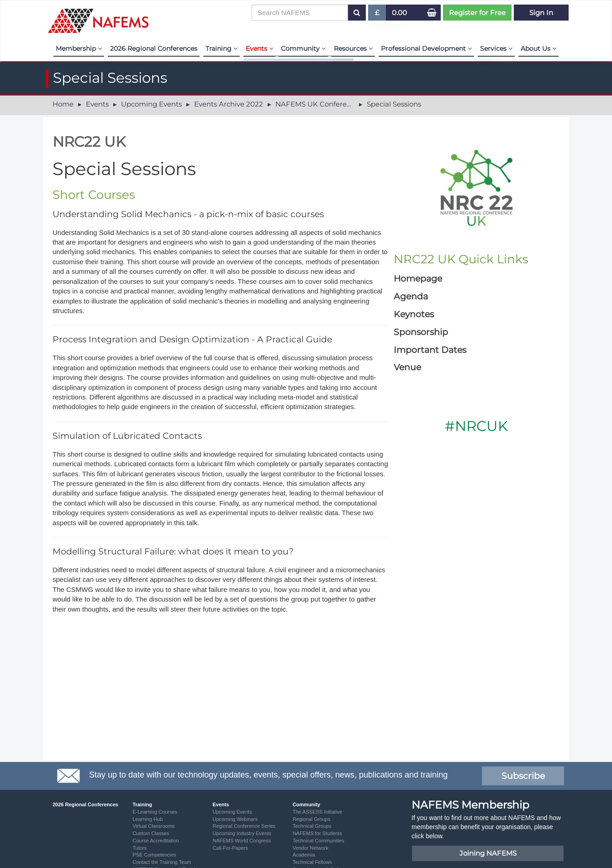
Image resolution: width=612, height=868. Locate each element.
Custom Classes (151, 833)
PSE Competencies (154, 855)
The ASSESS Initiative (318, 812)
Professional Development (426, 48)
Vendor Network (311, 848)
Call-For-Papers (230, 848)
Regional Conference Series (244, 826)
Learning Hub (148, 819)
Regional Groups (312, 819)
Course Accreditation (156, 841)
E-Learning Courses (155, 812)
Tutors (140, 848)
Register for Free (477, 13)
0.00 (399, 13)
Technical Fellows (312, 862)
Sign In (541, 13)
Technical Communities (319, 841)
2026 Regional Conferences (154, 48)
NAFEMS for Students (317, 833)
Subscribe (523, 776)
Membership (79, 48)
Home (63, 104)
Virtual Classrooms (153, 826)
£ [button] (377, 14)
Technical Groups (312, 826)
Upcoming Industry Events (242, 833)
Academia (304, 855)
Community (303, 48)
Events (259, 48)
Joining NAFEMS (488, 853)
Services (496, 48)
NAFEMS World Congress (242, 841)
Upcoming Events (151, 104)
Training (222, 48)
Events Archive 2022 (229, 104)
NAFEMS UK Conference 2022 (327, 104)
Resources (353, 48)
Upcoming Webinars (235, 819)
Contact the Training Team (162, 862)
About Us (538, 48)
